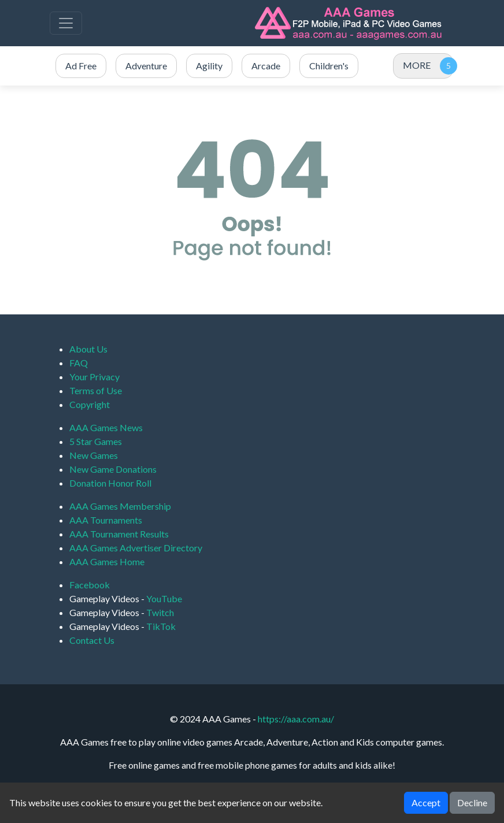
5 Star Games (96, 441)
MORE (417, 65)
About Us (88, 349)
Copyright (90, 404)
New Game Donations (113, 469)
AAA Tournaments (106, 520)
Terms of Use (96, 390)
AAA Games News (106, 427)
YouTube (164, 598)
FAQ (79, 363)
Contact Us (92, 640)
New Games (94, 455)
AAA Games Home (107, 561)
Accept (426, 802)
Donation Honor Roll (110, 483)
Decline (472, 802)
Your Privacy (94, 377)
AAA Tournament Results (119, 534)
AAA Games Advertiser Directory (136, 548)
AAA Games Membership (120, 506)
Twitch (160, 612)
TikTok (161, 626)
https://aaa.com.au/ (296, 719)
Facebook (90, 585)
